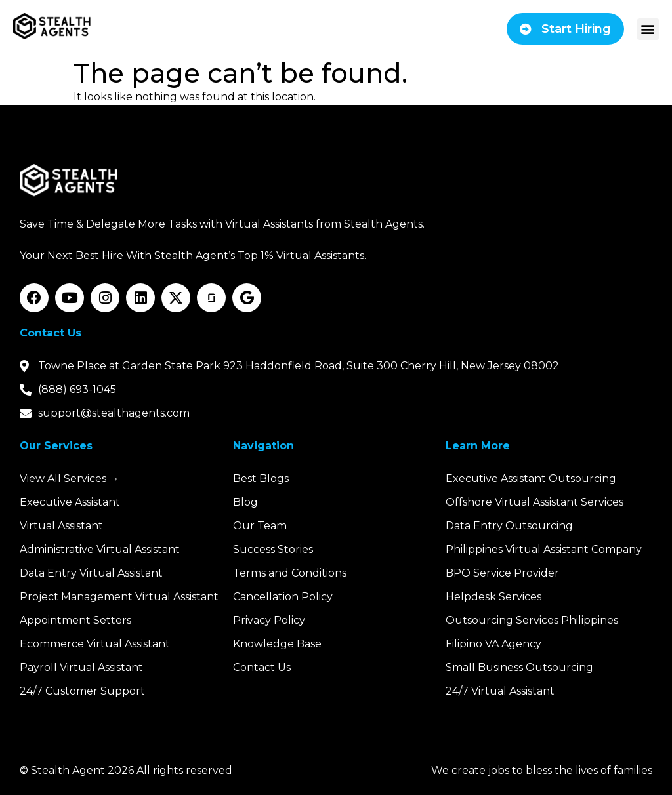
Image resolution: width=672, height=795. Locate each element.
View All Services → (70, 479)
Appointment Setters (75, 620)
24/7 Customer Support (82, 691)
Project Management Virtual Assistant (119, 597)
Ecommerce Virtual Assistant (95, 644)
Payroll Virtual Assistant (81, 667)
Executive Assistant (70, 502)
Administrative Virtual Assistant (100, 549)
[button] (648, 29)
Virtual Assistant (61, 526)
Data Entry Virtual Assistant (91, 573)
